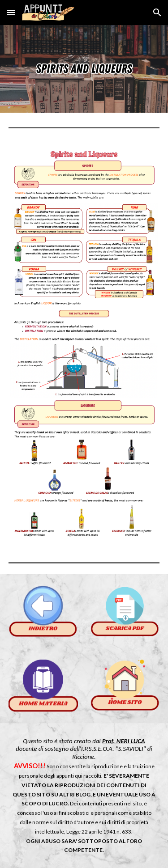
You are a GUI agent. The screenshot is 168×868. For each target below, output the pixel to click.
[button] (11, 12)
